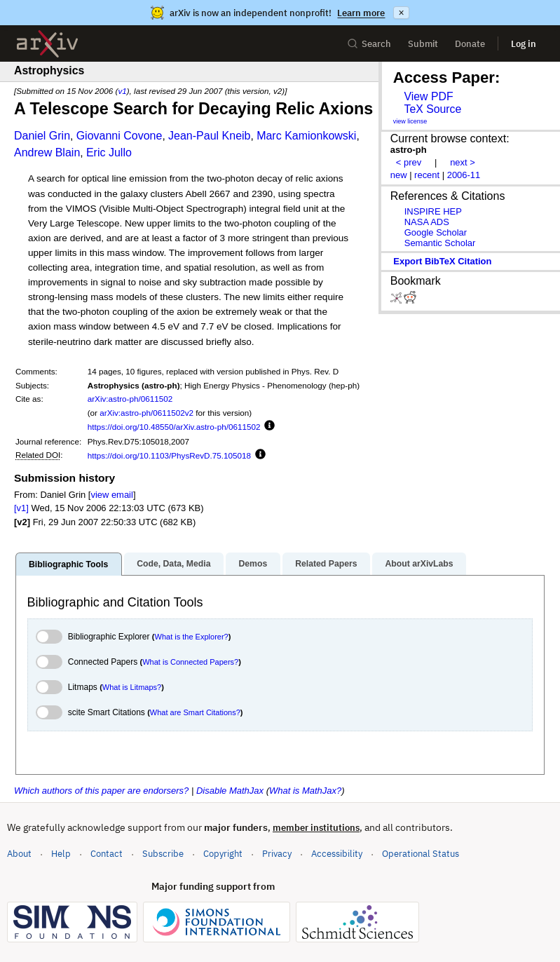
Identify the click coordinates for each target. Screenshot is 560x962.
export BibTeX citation (442, 261)
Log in (524, 44)
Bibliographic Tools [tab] (68, 564)
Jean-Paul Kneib (209, 136)
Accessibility (337, 854)
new (399, 175)
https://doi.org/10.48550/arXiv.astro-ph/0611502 (174, 427)
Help (61, 854)
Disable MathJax (230, 791)
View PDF (428, 96)
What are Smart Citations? (195, 712)
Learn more (361, 13)
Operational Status (421, 853)
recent (427, 175)
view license (410, 121)
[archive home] (47, 44)
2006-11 (464, 175)
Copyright (223, 854)
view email (111, 495)
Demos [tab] (253, 564)
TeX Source (432, 109)
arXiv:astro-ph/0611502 (130, 399)
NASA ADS (427, 222)
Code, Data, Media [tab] (173, 564)
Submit (423, 44)
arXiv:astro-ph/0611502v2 (146, 413)
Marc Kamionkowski (306, 136)
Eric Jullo (109, 153)
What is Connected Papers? (190, 662)
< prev (409, 162)
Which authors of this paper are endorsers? (101, 791)
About (19, 854)
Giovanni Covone (119, 136)
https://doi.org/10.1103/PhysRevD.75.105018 (169, 455)
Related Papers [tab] (326, 564)
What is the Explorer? (192, 637)
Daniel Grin (42, 136)
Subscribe (163, 854)
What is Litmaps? (132, 687)
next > (463, 162)
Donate (470, 44)
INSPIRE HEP (433, 211)
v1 (122, 91)
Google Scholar (436, 232)
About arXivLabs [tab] (419, 564)
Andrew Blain (47, 153)
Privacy (277, 854)
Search (369, 44)
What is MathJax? (305, 791)
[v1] (21, 508)
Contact (107, 854)
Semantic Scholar (440, 243)
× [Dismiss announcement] (401, 13)
